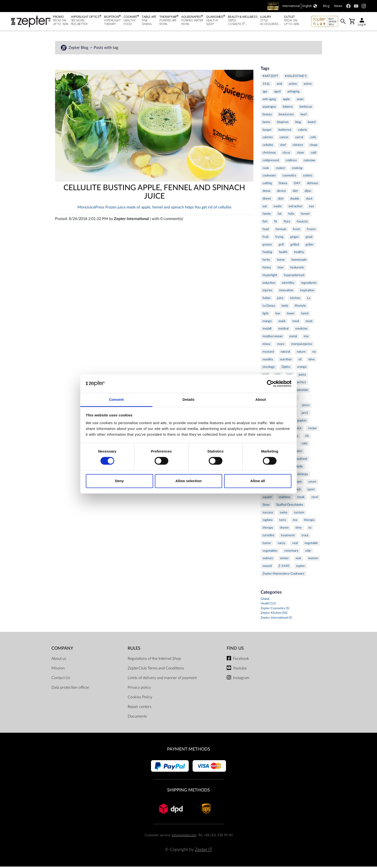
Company (62, 650)
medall (267, 330)
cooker (280, 169)
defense (313, 185)
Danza (283, 185)
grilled (295, 246)
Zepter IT (204, 851)
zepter (300, 567)
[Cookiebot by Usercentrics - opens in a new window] (270, 384)
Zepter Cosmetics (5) (275, 610)
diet (295, 192)
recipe (312, 430)
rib (307, 437)
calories (268, 139)
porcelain (302, 391)
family (267, 215)
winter (284, 560)
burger (267, 131)
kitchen (295, 299)
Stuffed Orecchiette (290, 506)
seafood (302, 460)
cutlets (308, 177)
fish (265, 223)
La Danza (269, 307)
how (281, 269)
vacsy (282, 544)
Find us (235, 650)
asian (300, 101)
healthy (299, 253)
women (313, 560)
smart (312, 483)
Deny (119, 481)
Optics (286, 368)
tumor (267, 544)
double (295, 200)
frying (279, 238)
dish (281, 200)
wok (298, 560)
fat (280, 215)
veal (295, 544)
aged (277, 93)
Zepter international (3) (276, 619)
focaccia (302, 223)
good (309, 238)
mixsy (267, 345)
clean (300, 154)
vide (308, 552)
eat (265, 208)
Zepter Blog (79, 49)
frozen (311, 231)
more (281, 345)
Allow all (258, 481)
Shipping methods (188, 792)
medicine (301, 330)
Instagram (241, 679)
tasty (283, 521)
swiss (284, 514)
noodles (268, 361)
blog (298, 123)
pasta (302, 376)
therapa (309, 521)
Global (265, 600)
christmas (269, 154)
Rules (134, 650)
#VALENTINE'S (296, 78)
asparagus (269, 108)
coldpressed (271, 162)
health (283, 253)
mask (282, 323)
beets (266, 123)
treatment (288, 537)
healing (267, 253)
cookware (269, 177)
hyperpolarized (294, 277)
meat (309, 323)
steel (315, 499)
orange (302, 368)
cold (313, 154)
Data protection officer (70, 689)
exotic (278, 208)
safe (305, 445)
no (314, 353)
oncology (269, 368)
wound (267, 567)
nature (301, 353)
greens (267, 246)
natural (285, 353)
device (281, 192)
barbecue (306, 108)
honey (267, 269)
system (299, 514)
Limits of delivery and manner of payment (162, 679)
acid (279, 85)
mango (267, 323)
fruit (266, 238)
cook (266, 169)
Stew (266, 506)
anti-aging (269, 101)
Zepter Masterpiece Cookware (283, 575)
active (308, 85)
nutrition (286, 361)
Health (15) (268, 605)
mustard (268, 353)
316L (266, 85)
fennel (305, 215)
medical (283, 330)
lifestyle (300, 307)
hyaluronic (297, 269)
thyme (284, 529)
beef (304, 116)
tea (295, 521)
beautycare (286, 116)
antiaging (293, 93)
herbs (266, 261)
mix (306, 338)
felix (291, 215)
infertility (288, 284)
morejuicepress (302, 345)
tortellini (268, 537)
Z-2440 (284, 567)
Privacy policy (139, 689)
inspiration (307, 292)
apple (286, 101)
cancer (284, 139)
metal (293, 338)
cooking (297, 169)
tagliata (267, 521)
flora (287, 223)
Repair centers (140, 708)
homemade (299, 261)
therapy (268, 529)
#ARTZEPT (270, 78)
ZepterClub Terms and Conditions (156, 670)
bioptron (283, 123)
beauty (267, 116)
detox (266, 192)
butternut (285, 131)
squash (267, 499)
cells (313, 139)
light (266, 315)
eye (311, 208)
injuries (267, 292)
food (266, 231)
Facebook (241, 660)
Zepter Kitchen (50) (274, 614)
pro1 (305, 414)
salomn (297, 453)
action (293, 85)
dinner (267, 200)
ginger (295, 238)
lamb (285, 307)
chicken (298, 146)
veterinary (291, 552)
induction (269, 284)
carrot (299, 139)
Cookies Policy (140, 699)
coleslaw (309, 162)
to (310, 529)
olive (311, 361)
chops (314, 146)
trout (305, 537)
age (265, 93)
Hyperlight (270, 277)
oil (300, 361)
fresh (296, 231)
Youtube (240, 670)
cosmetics (289, 177)
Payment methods (189, 751)
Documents (137, 718)
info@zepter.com (184, 837)
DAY (297, 185)
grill (281, 246)
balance (288, 108)
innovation (286, 292)
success (268, 514)
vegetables (270, 552)
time (299, 529)
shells (299, 468)
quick (298, 430)
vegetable (311, 544)
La (309, 299)
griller (310, 246)
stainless (285, 499)
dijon (308, 192)
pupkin (302, 422)
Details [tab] (188, 399)
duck (309, 200)
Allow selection (188, 481)
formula (281, 231)
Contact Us (61, 679)
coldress (291, 162)
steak (301, 499)
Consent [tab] (116, 399)
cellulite (268, 146)
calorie (303, 131)
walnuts (268, 560)
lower (291, 315)
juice (280, 299)
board (312, 123)
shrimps (303, 476)
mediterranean (273, 338)
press (306, 407)
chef (283, 146)
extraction (295, 208)
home (281, 261)
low (278, 315)
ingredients (309, 284)
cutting (267, 185)
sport (311, 491)
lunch (305, 315)
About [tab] (261, 399)
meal (296, 323)
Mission (58, 670)
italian (267, 299)
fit (276, 223)
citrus (286, 154)
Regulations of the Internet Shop (154, 660)
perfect (301, 384)
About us (59, 660)
